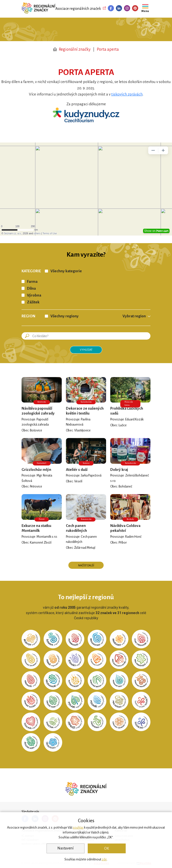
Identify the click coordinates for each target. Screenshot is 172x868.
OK (107, 848)
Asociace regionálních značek (78, 9)
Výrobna (34, 295)
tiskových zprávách (127, 94)
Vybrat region (134, 316)
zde (104, 859)
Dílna (31, 288)
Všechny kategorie (66, 271)
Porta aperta (108, 49)
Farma (32, 282)
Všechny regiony (65, 316)
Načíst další (86, 565)
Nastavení (65, 848)
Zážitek (33, 302)
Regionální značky (72, 49)
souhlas (78, 828)
